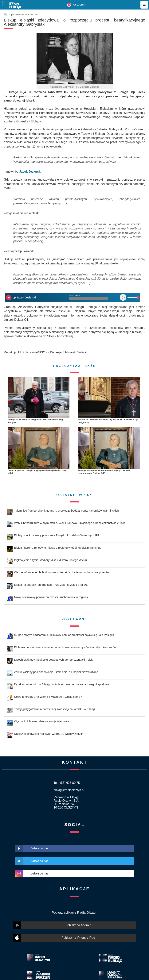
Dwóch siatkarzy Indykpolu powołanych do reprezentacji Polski (54, 660)
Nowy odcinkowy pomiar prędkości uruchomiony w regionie (51, 597)
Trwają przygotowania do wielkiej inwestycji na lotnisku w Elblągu (55, 709)
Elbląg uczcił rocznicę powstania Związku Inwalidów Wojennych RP (57, 535)
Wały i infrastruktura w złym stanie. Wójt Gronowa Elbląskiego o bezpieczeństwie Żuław (69, 523)
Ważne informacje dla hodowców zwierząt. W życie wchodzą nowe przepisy (62, 572)
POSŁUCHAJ (79, 5)
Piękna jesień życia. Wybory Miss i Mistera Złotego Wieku (51, 560)
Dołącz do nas (39, 848)
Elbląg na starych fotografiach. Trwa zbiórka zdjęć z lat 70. (51, 585)
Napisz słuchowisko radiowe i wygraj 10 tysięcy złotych (49, 734)
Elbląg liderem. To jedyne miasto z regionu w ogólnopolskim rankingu (58, 548)
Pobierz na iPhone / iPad (78, 938)
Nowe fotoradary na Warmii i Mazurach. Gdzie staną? (48, 697)
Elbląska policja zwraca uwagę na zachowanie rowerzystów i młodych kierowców (65, 647)
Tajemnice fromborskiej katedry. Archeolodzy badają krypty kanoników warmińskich (67, 511)
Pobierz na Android (78, 925)
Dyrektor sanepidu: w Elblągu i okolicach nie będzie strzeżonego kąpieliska (61, 684)
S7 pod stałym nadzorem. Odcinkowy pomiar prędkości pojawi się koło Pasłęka (64, 635)
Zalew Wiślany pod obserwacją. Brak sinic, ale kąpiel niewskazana (56, 672)
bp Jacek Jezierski (24, 297)
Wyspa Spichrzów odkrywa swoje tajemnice (42, 721)
